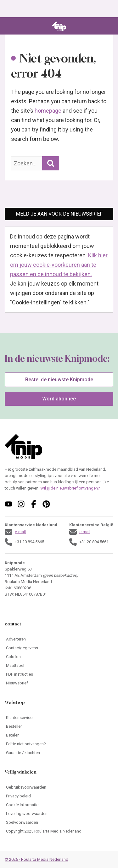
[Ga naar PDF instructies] (59, 674)
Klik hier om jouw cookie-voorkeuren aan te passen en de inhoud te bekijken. (59, 265)
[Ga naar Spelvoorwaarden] (59, 822)
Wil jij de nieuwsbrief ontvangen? (70, 488)
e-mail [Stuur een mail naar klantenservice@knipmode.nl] (20, 532)
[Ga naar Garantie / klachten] (59, 753)
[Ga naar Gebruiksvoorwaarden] (59, 787)
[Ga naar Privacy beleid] (59, 796)
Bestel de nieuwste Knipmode (59, 380)
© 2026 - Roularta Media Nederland (37, 859)
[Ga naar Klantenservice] (59, 718)
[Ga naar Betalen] (59, 735)
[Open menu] (9, 26)
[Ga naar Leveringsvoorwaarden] (59, 814)
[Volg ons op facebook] (34, 504)
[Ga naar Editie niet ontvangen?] (59, 744)
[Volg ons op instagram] (21, 504)
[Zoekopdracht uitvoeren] (51, 163)
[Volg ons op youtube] (8, 504)
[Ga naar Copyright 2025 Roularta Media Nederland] (59, 831)
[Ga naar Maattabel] (59, 666)
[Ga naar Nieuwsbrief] (59, 683)
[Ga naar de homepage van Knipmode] (59, 26)
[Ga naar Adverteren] (59, 639)
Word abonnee (59, 399)
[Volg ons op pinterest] (46, 504)
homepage (48, 111)
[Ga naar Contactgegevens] (59, 648)
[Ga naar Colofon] (59, 657)
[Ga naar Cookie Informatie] (59, 805)
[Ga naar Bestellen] (59, 726)
